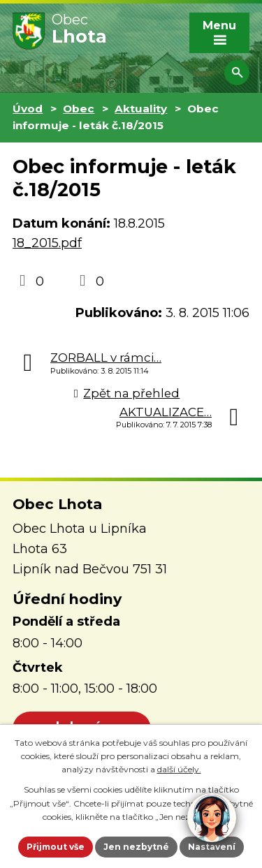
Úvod (28, 109)
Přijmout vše (56, 847)
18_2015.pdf (47, 243)
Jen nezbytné (136, 847)
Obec (79, 109)
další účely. (179, 769)
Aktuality (141, 109)
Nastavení (212, 847)
